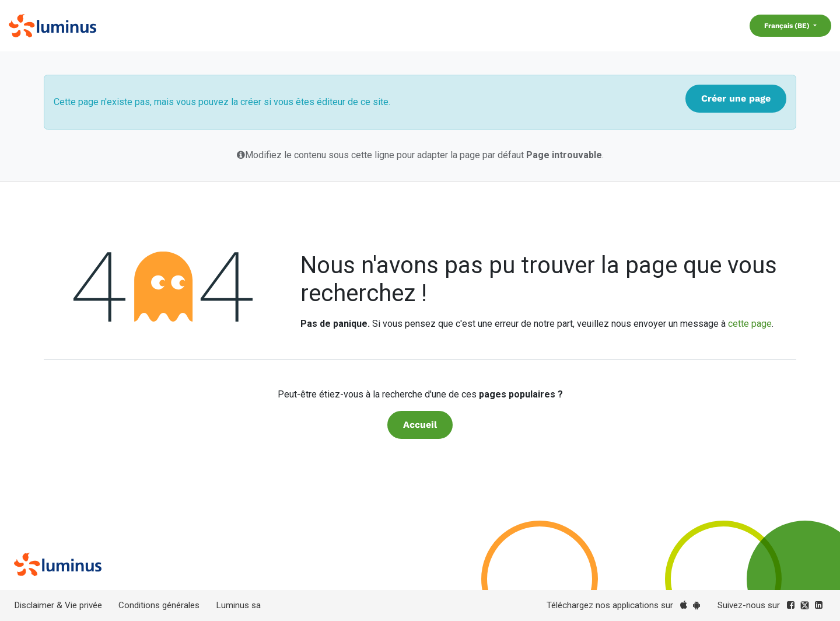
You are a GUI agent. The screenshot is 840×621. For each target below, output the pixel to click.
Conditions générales (159, 605)
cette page (750, 324)
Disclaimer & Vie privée (58, 605)
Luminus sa (238, 605)
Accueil (420, 425)
